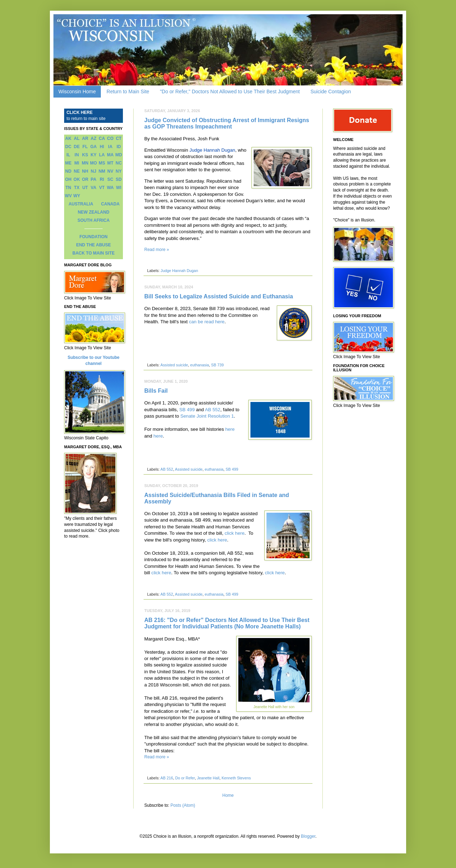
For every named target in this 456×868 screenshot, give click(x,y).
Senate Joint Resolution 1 (207, 416)
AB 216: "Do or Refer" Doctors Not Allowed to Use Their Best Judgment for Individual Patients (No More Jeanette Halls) (227, 623)
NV (110, 171)
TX (77, 188)
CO (110, 138)
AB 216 (167, 778)
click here (235, 533)
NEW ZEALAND (94, 212)
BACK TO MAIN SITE (93, 253)
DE (77, 147)
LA (102, 155)
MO (94, 163)
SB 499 (187, 410)
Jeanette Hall (208, 778)
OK (77, 179)
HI (102, 147)
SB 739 (217, 365)
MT (110, 163)
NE (77, 171)
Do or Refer (185, 778)
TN (68, 188)
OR (85, 179)
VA (94, 188)
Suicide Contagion (331, 91)
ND (68, 171)
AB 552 (213, 410)
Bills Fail (156, 391)
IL (68, 155)
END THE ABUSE (94, 245)
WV (68, 196)
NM (102, 171)
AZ (93, 138)
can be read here (207, 322)
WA (110, 188)
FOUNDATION (94, 237)
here (230, 429)
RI (102, 179)
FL (85, 147)
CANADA (110, 204)
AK (68, 138)
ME (68, 163)
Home (228, 795)
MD (119, 155)
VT (102, 188)
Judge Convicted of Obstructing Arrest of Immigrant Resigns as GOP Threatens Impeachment (227, 123)
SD (119, 179)
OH (68, 179)
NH (85, 171)
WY (77, 196)
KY (94, 155)
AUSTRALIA (81, 204)
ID (119, 147)
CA (102, 138)
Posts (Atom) (183, 805)
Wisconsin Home (77, 91)
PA (94, 179)
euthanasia (200, 365)
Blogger (308, 836)
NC (119, 163)
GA (93, 147)
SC (110, 179)
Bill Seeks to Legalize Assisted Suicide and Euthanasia (219, 296)
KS (85, 155)
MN (85, 163)
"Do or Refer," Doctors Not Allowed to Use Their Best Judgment (230, 91)
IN (77, 155)
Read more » (157, 250)
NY (119, 171)
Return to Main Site (128, 91)
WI (119, 188)
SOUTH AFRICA (93, 220)
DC (68, 147)
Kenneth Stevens (236, 778)
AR (85, 138)
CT (119, 138)
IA (110, 147)
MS (102, 163)
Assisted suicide (174, 365)
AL (77, 138)
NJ (94, 171)
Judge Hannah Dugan (212, 150)
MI (77, 163)
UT (85, 188)
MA (110, 155)
